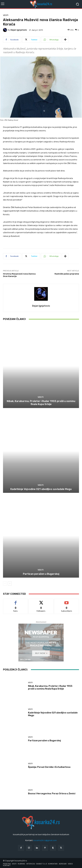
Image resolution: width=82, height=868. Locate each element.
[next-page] (10, 584)
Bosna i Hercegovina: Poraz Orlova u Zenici (52, 794)
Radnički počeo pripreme (67, 274)
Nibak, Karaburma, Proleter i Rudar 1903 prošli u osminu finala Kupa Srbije (41, 403)
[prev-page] (5, 584)
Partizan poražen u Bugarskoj (41, 574)
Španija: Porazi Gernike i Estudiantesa (49, 767)
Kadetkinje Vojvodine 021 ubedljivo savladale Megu (41, 489)
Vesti (6, 15)
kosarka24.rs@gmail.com (45, 840)
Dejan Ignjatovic (19, 30)
